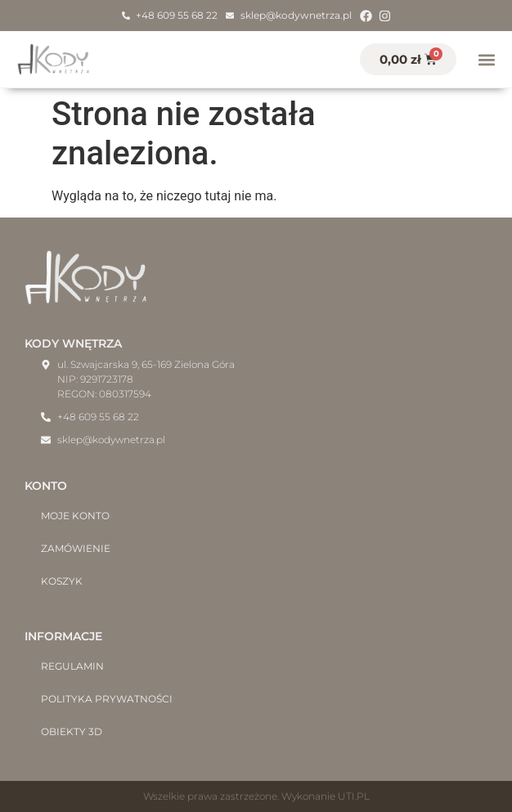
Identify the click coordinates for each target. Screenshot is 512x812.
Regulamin (72, 666)
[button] (486, 59)
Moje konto (75, 516)
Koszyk (62, 581)
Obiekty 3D (72, 731)
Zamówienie (76, 548)
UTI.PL (354, 796)
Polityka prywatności (107, 699)
